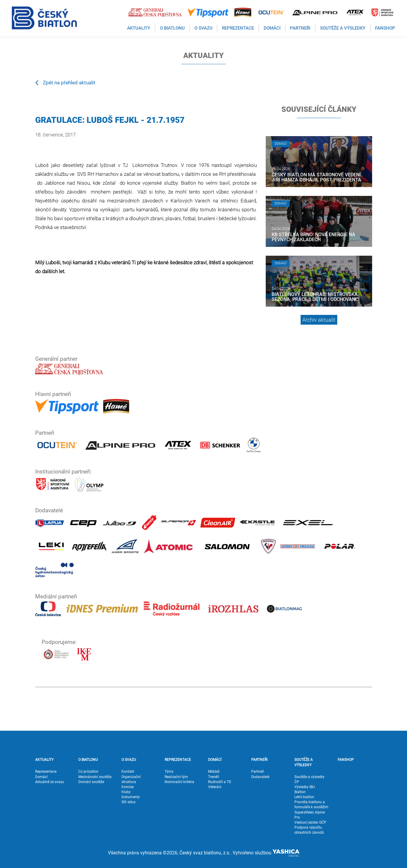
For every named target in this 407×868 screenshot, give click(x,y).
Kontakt (128, 772)
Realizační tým (176, 777)
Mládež (214, 772)
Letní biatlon (304, 797)
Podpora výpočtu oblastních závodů (309, 830)
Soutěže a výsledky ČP (309, 779)
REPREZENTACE (178, 760)
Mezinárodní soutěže (95, 777)
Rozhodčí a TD (220, 782)
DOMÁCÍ (215, 760)
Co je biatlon (88, 772)
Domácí (41, 777)
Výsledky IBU (305, 787)
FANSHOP (346, 760)
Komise (128, 787)
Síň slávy (129, 802)
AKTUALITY (44, 760)
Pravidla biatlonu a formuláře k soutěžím (311, 805)
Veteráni (215, 787)
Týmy (169, 772)
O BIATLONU (88, 760)
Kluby (126, 792)
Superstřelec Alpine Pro (310, 815)
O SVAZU (129, 760)
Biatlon (300, 792)
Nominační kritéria (179, 782)
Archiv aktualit (319, 320)
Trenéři (214, 777)
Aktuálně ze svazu (50, 782)
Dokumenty (131, 797)
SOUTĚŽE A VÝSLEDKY (304, 762)
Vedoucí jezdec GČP (310, 822)
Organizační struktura (131, 779)
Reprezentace (46, 772)
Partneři (258, 772)
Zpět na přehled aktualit (65, 82)
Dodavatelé (260, 777)
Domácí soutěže (91, 782)
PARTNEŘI (259, 760)
